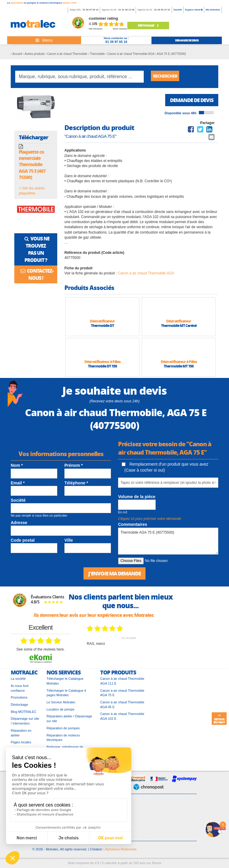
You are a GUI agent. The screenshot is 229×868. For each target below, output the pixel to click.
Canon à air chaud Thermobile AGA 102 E (122, 719)
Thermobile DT (102, 328)
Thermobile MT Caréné (179, 328)
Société (178, 10)
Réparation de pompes (63, 731)
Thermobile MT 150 (179, 368)
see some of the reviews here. (41, 652)
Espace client (194, 10)
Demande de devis (190, 102)
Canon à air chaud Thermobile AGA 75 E (122, 696)
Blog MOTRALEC (24, 714)
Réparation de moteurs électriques (63, 740)
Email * (18, 485)
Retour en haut (219, 719)
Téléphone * (76, 485)
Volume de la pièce (137, 499)
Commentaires (133, 526)
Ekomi (157, 866)
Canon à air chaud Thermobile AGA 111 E (122, 684)
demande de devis (187, 40)
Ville (69, 542)
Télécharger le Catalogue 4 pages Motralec (66, 696)
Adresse (19, 525)
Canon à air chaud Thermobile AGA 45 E (122, 707)
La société (18, 681)
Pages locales (21, 745)
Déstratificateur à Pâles (102, 364)
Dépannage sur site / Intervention (25, 724)
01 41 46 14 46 (126, 10)
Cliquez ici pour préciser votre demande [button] (150, 521)
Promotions (19, 700)
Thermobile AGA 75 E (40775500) (168, 543)
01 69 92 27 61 (162, 10)
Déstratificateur (102, 323)
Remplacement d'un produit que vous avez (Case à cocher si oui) (165, 469)
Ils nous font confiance (20, 691)
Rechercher (167, 77)
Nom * (17, 467)
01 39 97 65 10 (90, 10)
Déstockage (148, 25)
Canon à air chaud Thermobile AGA (146, 275)
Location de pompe (61, 712)
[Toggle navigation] (44, 40)
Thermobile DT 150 (102, 368)
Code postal (23, 542)
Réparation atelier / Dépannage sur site (69, 721)
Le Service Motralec (61, 705)
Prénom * (74, 467)
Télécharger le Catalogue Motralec (65, 684)
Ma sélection (213, 10)
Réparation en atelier (21, 736)
